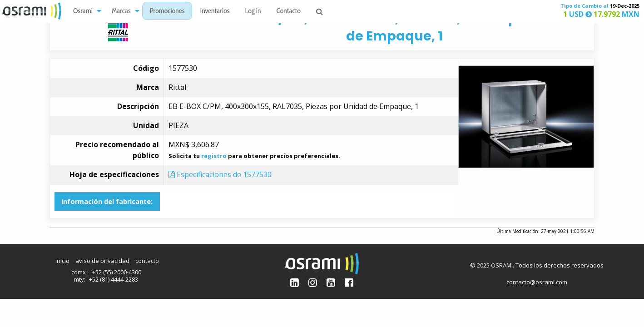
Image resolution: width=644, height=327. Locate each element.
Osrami (83, 12)
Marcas (121, 12)
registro (214, 156)
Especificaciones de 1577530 (220, 174)
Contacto (289, 12)
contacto (147, 261)
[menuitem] (85, 11)
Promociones (167, 12)
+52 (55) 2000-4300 (117, 272)
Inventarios (215, 12)
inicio (62, 261)
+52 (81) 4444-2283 (114, 279)
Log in (253, 12)
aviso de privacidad (102, 261)
